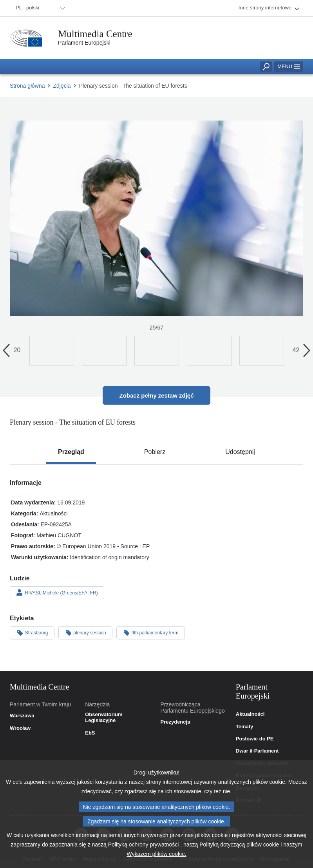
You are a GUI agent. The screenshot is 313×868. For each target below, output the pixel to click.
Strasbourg (32, 632)
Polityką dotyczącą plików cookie (239, 848)
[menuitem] (39, 8)
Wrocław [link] (20, 728)
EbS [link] (90, 733)
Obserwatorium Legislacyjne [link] (104, 718)
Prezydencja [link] (175, 722)
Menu (289, 66)
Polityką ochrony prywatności (144, 848)
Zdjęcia (62, 86)
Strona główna (27, 86)
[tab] (71, 452)
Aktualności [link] (250, 714)
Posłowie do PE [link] (255, 739)
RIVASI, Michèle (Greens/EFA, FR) (57, 592)
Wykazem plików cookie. (156, 857)
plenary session (85, 632)
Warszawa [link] (22, 716)
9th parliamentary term (151, 632)
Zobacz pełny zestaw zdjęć (156, 395)
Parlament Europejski (84, 43)
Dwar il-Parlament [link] (257, 751)
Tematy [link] (245, 727)
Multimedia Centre (95, 34)
